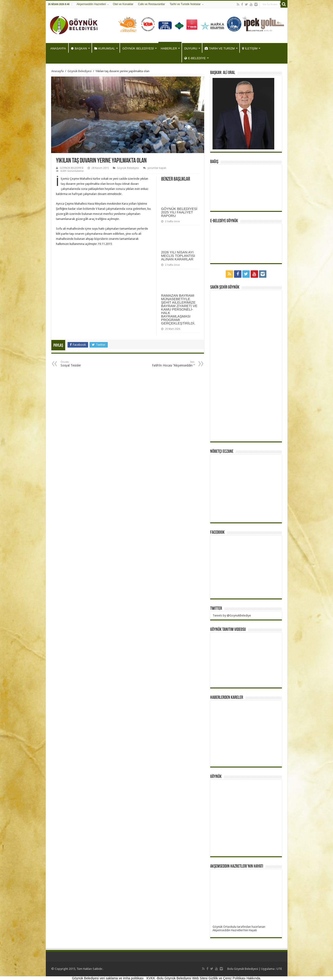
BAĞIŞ (214, 162)
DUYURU (191, 48)
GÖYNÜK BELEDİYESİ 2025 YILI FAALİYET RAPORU (179, 212)
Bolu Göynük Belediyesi (243, 969)
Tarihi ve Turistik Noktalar (185, 4)
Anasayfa (57, 71)
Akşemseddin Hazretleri (91, 4)
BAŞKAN (79, 48)
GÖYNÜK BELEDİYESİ (138, 48)
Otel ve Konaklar (123, 4)
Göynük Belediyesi (80, 71)
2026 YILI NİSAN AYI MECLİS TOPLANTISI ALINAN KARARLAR (178, 256)
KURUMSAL (105, 48)
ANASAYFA (58, 48)
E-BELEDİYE (195, 58)
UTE (279, 969)
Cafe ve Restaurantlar (152, 4)
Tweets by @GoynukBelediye (232, 615)
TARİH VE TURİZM (220, 48)
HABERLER (169, 48)
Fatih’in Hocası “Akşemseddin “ (171, 364)
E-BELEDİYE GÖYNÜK (224, 221)
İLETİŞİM (250, 48)
